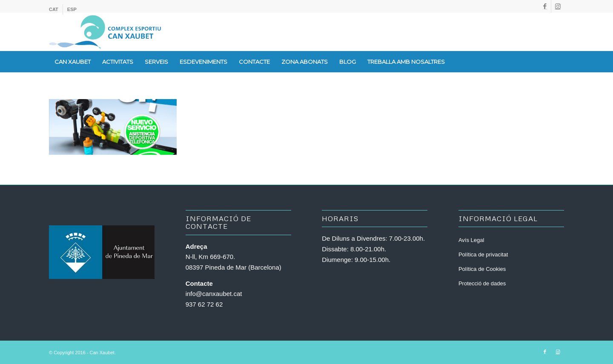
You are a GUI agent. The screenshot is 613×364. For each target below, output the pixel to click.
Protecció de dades (482, 283)
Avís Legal (471, 240)
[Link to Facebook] (545, 6)
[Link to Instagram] (558, 6)
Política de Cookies (482, 269)
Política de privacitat (483, 255)
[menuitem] (56, 9)
